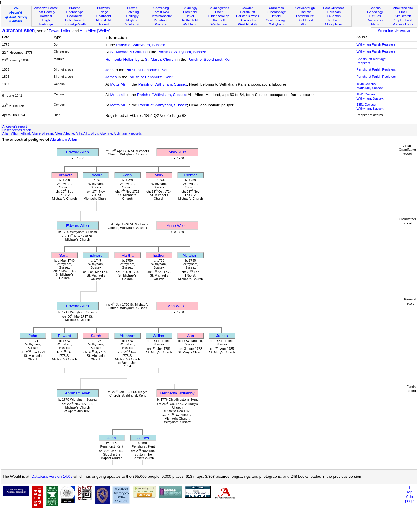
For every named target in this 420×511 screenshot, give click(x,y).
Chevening (161, 8)
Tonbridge (46, 24)
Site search (403, 16)
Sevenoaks (247, 20)
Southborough (276, 20)
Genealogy (375, 12)
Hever (190, 16)
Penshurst (161, 20)
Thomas (190, 175)
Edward (96, 175)
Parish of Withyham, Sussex (140, 45)
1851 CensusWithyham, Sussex (370, 107)
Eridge (104, 12)
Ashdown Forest (46, 8)
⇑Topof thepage (409, 494)
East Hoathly (46, 12)
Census (375, 8)
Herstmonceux (161, 16)
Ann (190, 336)
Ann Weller (177, 306)
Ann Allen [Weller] (95, 31)
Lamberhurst (305, 16)
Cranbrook (276, 8)
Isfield (276, 16)
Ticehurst (334, 20)
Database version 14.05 (52, 476)
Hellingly (132, 16)
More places (334, 24)
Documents (375, 20)
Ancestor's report (15, 126)
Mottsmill (118, 95)
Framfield (190, 12)
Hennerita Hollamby (122, 59)
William (159, 336)
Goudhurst (248, 12)
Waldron (161, 24)
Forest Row (161, 12)
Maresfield (103, 20)
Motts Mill (118, 84)
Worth (305, 24)
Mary (159, 175)
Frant (219, 12)
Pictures (375, 16)
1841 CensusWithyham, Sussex (370, 96)
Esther (159, 255)
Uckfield (104, 24)
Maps (375, 24)
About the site (403, 8)
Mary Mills (177, 152)
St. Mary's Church (160, 59)
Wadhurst (132, 24)
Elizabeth (65, 175)
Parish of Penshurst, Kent (147, 70)
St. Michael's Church (128, 52)
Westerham (219, 24)
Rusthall (219, 20)
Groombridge (276, 12)
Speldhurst (305, 20)
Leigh (46, 20)
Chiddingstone (219, 8)
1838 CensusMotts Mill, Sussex (370, 86)
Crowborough (305, 8)
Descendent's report (17, 130)
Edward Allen (60, 31)
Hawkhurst (75, 16)
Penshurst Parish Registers (376, 69)
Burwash (103, 8)
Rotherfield (190, 20)
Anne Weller (177, 226)
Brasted (75, 8)
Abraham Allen (18, 31)
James (111, 77)
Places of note (403, 24)
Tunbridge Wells (75, 24)
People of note (403, 20)
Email (403, 12)
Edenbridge (75, 12)
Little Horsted (75, 20)
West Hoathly (248, 24)
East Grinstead (334, 8)
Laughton (334, 16)
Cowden (247, 8)
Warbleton (190, 24)
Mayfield (132, 20)
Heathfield (104, 16)
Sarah (64, 255)
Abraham (190, 255)
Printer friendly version (394, 30)
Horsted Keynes (247, 16)
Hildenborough (219, 16)
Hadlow (305, 12)
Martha (127, 255)
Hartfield (46, 16)
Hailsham (334, 12)
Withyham (276, 24)
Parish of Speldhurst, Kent (210, 59)
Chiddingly (190, 8)
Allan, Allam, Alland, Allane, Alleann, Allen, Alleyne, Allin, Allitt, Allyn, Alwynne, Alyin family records (72, 133)
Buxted (132, 8)
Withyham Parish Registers (376, 44)
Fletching (132, 12)
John (110, 70)
